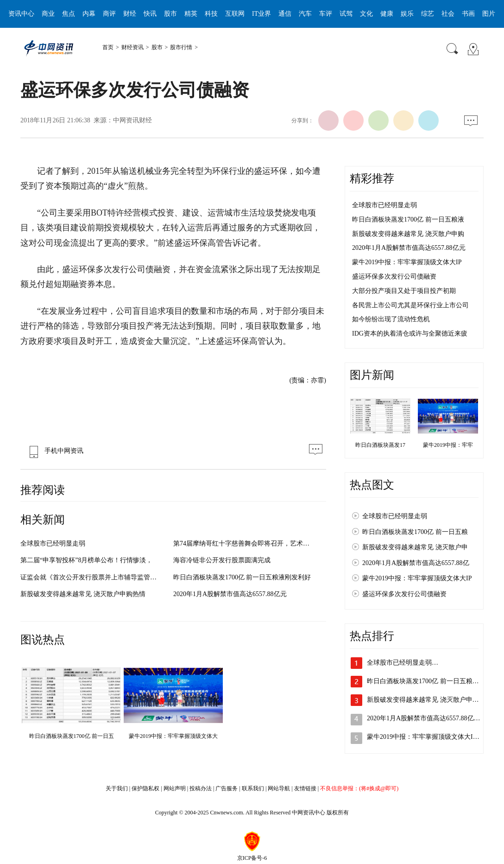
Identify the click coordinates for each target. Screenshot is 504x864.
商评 (109, 14)
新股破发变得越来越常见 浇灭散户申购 (408, 234)
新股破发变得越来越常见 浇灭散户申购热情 (83, 594)
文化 (366, 14)
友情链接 (305, 788)
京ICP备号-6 (252, 858)
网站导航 (279, 788)
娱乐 (407, 14)
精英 (191, 14)
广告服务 (227, 788)
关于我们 (117, 788)
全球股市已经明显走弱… (403, 663)
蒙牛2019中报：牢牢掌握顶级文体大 (173, 736)
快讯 (150, 14)
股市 (170, 14)
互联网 (235, 14)
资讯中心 (21, 14)
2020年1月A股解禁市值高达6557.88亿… (424, 718)
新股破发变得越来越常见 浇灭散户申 (415, 547)
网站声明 (175, 788)
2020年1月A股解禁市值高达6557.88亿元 (230, 594)
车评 (326, 14)
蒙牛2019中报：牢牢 (448, 445)
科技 (211, 14)
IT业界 (261, 14)
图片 (489, 14)
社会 (448, 14)
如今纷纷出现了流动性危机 (391, 319)
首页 (108, 47)
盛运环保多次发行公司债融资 (394, 276)
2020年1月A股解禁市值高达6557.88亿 (416, 563)
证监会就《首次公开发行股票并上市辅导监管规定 (92, 577)
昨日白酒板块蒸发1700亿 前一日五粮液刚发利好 (242, 577)
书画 (468, 14)
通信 (285, 14)
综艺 (428, 14)
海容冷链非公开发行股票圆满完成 (222, 560)
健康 (387, 14)
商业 (48, 14)
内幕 (89, 14)
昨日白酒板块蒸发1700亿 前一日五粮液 (408, 219)
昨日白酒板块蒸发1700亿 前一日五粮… (423, 681)
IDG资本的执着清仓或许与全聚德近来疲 (410, 334)
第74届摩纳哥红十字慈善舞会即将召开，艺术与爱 (245, 543)
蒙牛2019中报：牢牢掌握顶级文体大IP (407, 262)
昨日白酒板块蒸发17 (380, 445)
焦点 (69, 14)
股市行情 (181, 47)
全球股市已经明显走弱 (53, 543)
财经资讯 (132, 47)
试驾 (346, 14)
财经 (130, 14)
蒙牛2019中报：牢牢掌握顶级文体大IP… (425, 737)
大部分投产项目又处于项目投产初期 (404, 291)
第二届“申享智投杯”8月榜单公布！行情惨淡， (86, 560)
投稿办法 (201, 788)
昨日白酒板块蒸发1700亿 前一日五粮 (415, 532)
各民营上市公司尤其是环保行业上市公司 (410, 305)
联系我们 (253, 788)
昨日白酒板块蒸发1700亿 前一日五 (72, 736)
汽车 (305, 14)
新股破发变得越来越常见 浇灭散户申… (423, 700)
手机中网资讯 (54, 451)
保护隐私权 (145, 788)
